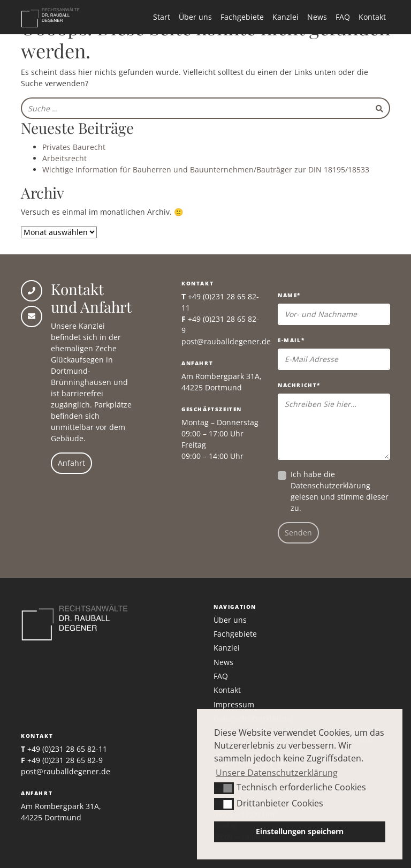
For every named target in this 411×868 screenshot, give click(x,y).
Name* (289, 295)
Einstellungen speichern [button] (300, 831)
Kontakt (372, 17)
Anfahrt (71, 463)
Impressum (234, 704)
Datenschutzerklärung (330, 485)
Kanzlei (286, 17)
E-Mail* (291, 340)
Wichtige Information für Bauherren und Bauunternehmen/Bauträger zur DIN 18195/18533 (206, 169)
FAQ (343, 17)
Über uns (195, 17)
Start (162, 17)
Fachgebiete (242, 17)
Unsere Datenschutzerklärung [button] (277, 773)
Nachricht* (299, 385)
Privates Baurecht (74, 147)
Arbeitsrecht (64, 158)
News (317, 17)
